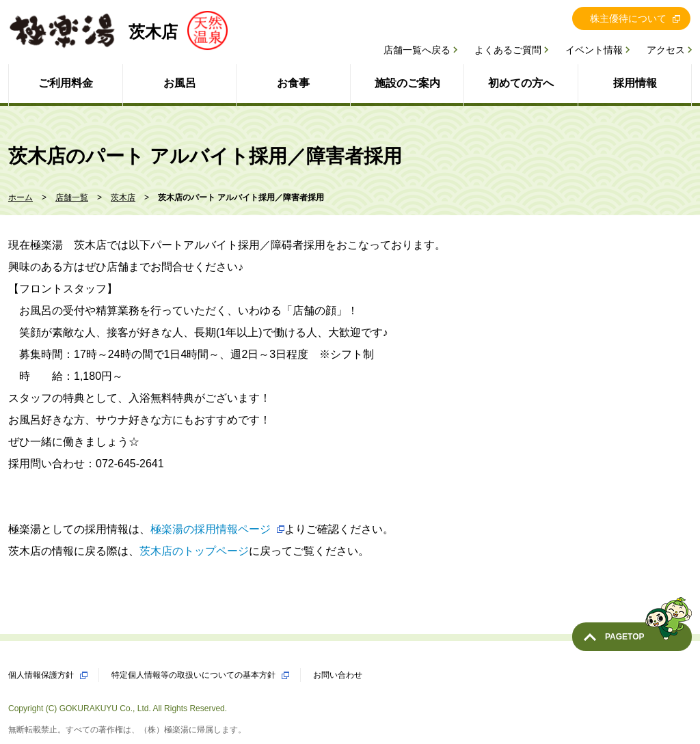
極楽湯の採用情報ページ (211, 529)
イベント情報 (594, 50)
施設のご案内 (407, 83)
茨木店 (123, 197)
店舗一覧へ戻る (417, 50)
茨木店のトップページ (194, 551)
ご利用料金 (66, 83)
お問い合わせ (338, 675)
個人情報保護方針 (41, 675)
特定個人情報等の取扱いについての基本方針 (193, 675)
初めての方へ (521, 83)
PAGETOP (648, 632)
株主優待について (628, 18)
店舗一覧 (72, 197)
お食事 (293, 83)
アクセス (666, 50)
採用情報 (635, 83)
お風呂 (180, 83)
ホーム (21, 197)
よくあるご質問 (508, 50)
